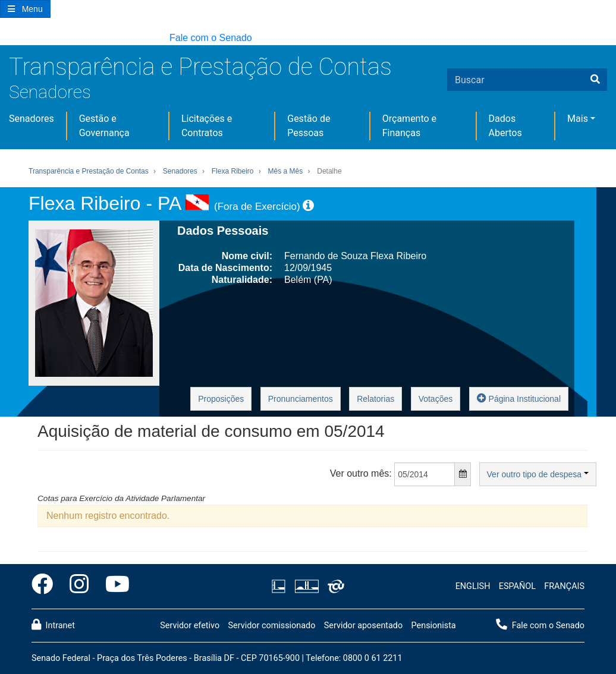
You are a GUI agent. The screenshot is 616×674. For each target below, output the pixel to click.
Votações (436, 399)
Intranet (53, 625)
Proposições (221, 399)
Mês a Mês (286, 171)
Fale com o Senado (211, 38)
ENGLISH (473, 586)
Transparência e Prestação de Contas (200, 67)
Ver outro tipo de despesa (538, 474)
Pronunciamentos (301, 399)
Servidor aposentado (363, 626)
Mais (578, 119)
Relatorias (375, 399)
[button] (6, 38)
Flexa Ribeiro (233, 171)
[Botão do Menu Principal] (25, 9)
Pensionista (434, 626)
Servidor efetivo (190, 626)
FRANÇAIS (564, 586)
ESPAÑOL (517, 586)
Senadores (50, 92)
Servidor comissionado (271, 626)
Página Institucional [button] (519, 398)
